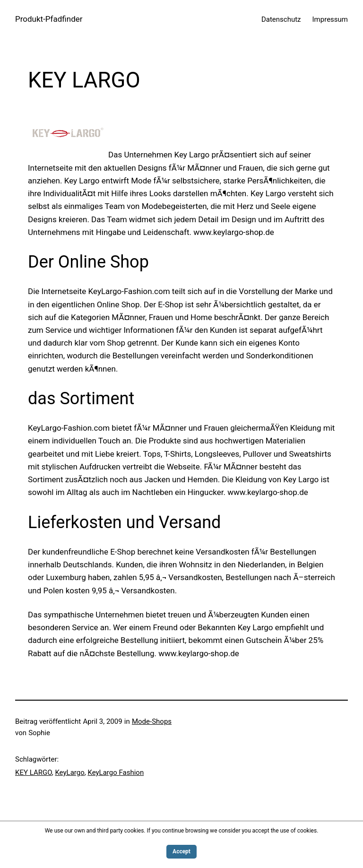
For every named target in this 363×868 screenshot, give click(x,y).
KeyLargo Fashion (116, 773)
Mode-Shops (152, 721)
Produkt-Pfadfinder (49, 19)
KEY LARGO (34, 773)
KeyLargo (69, 773)
